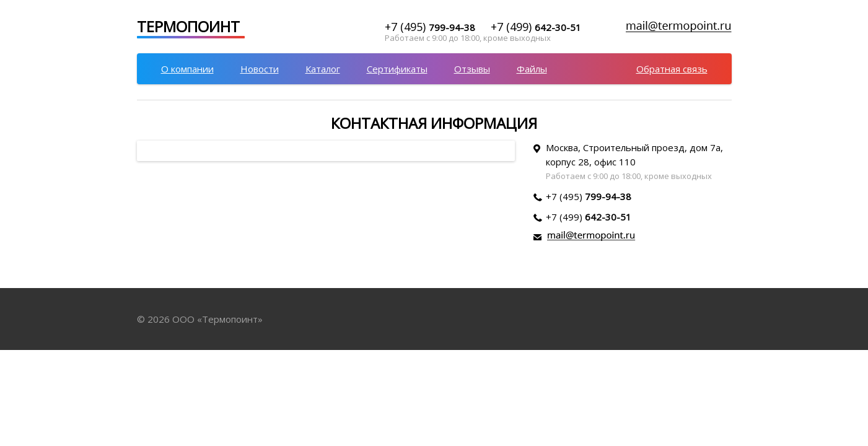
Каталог (323, 69)
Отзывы (472, 69)
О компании (187, 69)
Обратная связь (672, 69)
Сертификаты (397, 69)
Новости (260, 69)
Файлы (532, 69)
